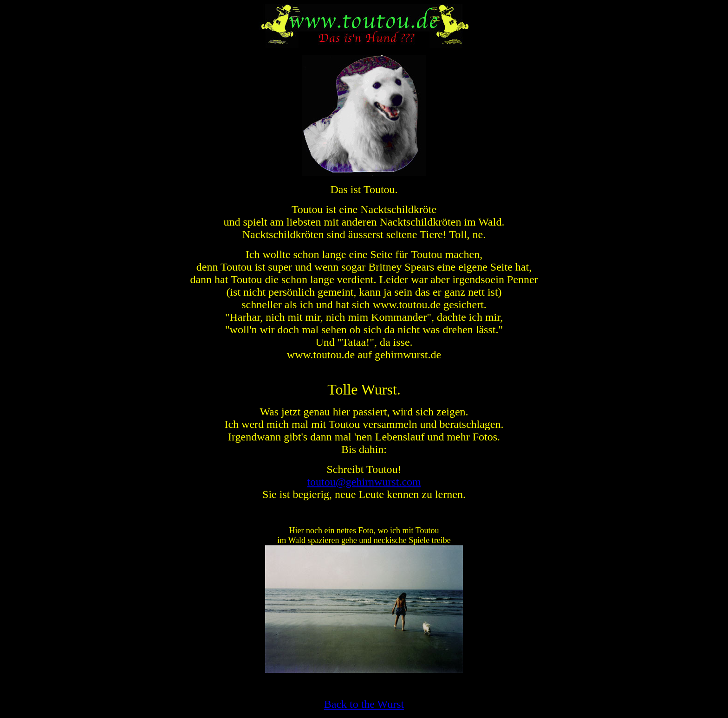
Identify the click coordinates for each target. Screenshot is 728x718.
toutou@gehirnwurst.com (364, 482)
